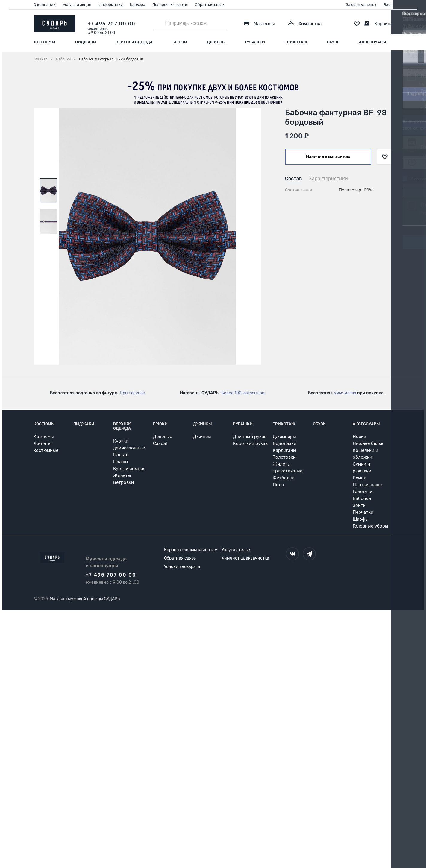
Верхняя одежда (134, 42)
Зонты (360, 505)
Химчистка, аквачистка (245, 558)
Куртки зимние (129, 469)
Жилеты (122, 475)
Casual (160, 443)
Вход (388, 5)
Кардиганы (285, 450)
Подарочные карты (170, 5)
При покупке (132, 393)
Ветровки (123, 482)
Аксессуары (373, 42)
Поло (278, 485)
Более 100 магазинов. (243, 393)
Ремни (360, 478)
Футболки (284, 478)
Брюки (180, 42)
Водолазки (285, 443)
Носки (359, 437)
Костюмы (45, 42)
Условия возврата (182, 567)
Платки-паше (367, 485)
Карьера (138, 5)
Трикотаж (296, 42)
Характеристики (328, 178)
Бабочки (362, 498)
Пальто (121, 455)
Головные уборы (370, 526)
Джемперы (284, 437)
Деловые (163, 437)
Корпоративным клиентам (191, 550)
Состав (293, 178)
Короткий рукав (250, 443)
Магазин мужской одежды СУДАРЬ (85, 599)
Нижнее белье (368, 443)
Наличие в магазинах (328, 157)
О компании (45, 5)
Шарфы (361, 519)
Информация (111, 5)
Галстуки (363, 492)
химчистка (345, 393)
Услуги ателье (236, 550)
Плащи (120, 462)
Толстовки (284, 457)
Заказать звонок (361, 5)
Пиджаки (86, 42)
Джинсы (216, 42)
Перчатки (363, 512)
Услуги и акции (77, 5)
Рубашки (255, 42)
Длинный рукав (250, 437)
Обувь (333, 42)
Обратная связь (210, 5)
